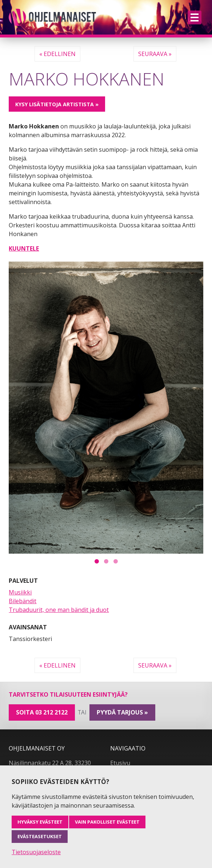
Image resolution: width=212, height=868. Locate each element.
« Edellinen (57, 54)
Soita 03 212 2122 (42, 712)
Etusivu (120, 763)
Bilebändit (23, 601)
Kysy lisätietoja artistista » (57, 104)
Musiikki (20, 592)
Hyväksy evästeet (40, 822)
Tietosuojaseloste (36, 852)
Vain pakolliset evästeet (107, 822)
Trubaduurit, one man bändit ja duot (59, 610)
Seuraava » (155, 54)
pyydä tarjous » (122, 712)
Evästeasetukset (40, 836)
